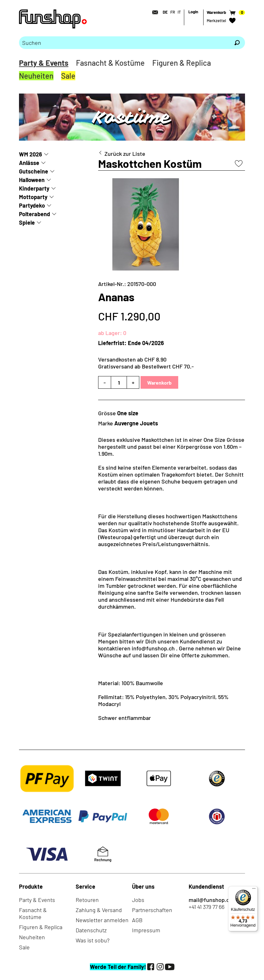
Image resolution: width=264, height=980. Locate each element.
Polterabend (35, 214)
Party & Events (44, 63)
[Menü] (254, 890)
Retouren (87, 900)
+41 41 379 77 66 (207, 907)
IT (179, 12)
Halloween (32, 180)
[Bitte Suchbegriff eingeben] (124, 43)
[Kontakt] (153, 12)
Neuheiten (36, 76)
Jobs (138, 900)
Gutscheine (34, 171)
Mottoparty (33, 197)
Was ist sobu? (93, 940)
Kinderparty (34, 188)
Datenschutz (91, 930)
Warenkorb (159, 383)
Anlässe (29, 163)
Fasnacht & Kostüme (110, 63)
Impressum (146, 930)
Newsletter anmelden (102, 920)
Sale (68, 76)
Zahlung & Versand (99, 910)
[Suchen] (237, 43)
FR (173, 12)
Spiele (27, 222)
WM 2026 (31, 154)
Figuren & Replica (182, 63)
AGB (137, 920)
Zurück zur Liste (125, 154)
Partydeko (32, 205)
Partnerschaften (152, 910)
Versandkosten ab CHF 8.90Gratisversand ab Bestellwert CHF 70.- (146, 363)
